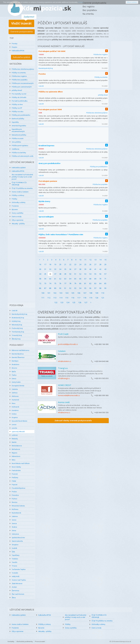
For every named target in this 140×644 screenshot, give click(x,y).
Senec (14, 520)
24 (80, 264)
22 (70, 264)
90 (60, 288)
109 (97, 293)
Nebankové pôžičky (19, 135)
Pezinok (15, 474)
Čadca (14, 375)
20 (60, 264)
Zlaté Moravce (17, 583)
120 (97, 298)
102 (55, 293)
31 (45, 269)
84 (100, 283)
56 (100, 274)
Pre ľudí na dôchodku (20, 101)
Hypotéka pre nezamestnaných (18, 130)
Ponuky (15, 43)
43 (105, 269)
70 (100, 279)
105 (73, 293)
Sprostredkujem (46, 217)
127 (86, 302)
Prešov (14, 492)
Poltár (14, 481)
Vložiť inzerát (21, 23)
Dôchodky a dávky (19, 202)
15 (105, 260)
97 (95, 288)
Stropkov (15, 545)
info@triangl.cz (64, 378)
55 (95, 274)
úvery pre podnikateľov (50, 163)
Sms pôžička (16, 142)
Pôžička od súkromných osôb (23, 156)
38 (80, 269)
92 (70, 288)
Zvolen (14, 587)
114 (61, 298)
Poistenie (15, 206)
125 (74, 302)
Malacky (15, 439)
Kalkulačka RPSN (18, 51)
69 (95, 279)
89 (55, 288)
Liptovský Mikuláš (18, 432)
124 (68, 302)
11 (85, 260)
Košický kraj (16, 321)
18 (50, 264)
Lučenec (15, 435)
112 (49, 298)
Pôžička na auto (18, 138)
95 (85, 288)
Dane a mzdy (17, 216)
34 (60, 269)
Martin (14, 442)
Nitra (13, 460)
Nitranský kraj (17, 325)
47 (55, 274)
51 (75, 274)
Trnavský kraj (17, 335)
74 (50, 283)
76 (60, 283)
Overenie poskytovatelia (22, 32)
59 (45, 279)
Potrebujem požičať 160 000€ (52, 51)
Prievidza (15, 495)
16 (40, 264)
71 (105, 279)
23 (75, 264)
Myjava (14, 453)
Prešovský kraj (17, 328)
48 (60, 274)
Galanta (15, 389)
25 (85, 264)
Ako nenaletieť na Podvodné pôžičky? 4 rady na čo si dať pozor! (22, 177)
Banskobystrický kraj (19, 314)
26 (90, 264)
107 (85, 293)
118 (85, 298)
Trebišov (15, 559)
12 (90, 260)
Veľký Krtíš (16, 576)
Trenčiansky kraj (18, 332)
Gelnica (15, 393)
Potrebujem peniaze (48, 181)
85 (105, 283)
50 (70, 274)
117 (79, 298)
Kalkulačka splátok (21, 57)
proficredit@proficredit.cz (68, 344)
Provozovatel (40, 641)
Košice (14, 414)
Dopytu (14, 47)
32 (50, 269)
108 (91, 293)
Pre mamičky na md (19, 94)
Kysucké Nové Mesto (19, 421)
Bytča (14, 371)
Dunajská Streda (18, 386)
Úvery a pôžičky (18, 213)
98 (100, 288)
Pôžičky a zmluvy (18, 195)
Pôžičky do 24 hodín (19, 97)
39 (85, 269)
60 (50, 279)
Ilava (13, 403)
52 (80, 274)
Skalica (14, 527)
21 (65, 264)
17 (45, 264)
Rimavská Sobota (18, 506)
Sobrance (15, 534)
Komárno (15, 410)
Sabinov (15, 516)
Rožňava (15, 509)
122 (56, 302)
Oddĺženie (16, 149)
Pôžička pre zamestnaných (22, 87)
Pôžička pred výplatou (20, 145)
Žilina (14, 598)
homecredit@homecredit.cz (69, 395)
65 (75, 279)
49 (65, 274)
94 (80, 288)
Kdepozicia (46, 8)
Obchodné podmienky (25, 641)
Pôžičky (14, 199)
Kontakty (11, 641)
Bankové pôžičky (18, 119)
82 (90, 283)
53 (85, 274)
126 (80, 302)
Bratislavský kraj (18, 318)
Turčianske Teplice (19, 569)
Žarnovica (15, 591)
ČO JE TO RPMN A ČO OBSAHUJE (19, 184)
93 (75, 288)
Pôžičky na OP (17, 108)
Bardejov (15, 361)
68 (90, 279)
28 (100, 264)
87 (45, 288)
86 (40, 288)
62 (60, 279)
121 (103, 298)
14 (100, 260)
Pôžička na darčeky (19, 153)
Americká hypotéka (19, 126)
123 (62, 302)
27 (95, 264)
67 (85, 279)
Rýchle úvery (44, 201)
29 (105, 264)
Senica (14, 523)
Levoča (14, 428)
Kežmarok (15, 407)
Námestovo (16, 456)
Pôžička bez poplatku (20, 80)
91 (65, 288)
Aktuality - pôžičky (18, 224)
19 (55, 264)
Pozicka (42, 74)
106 (79, 293)
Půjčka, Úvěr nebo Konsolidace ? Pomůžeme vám (61, 234)
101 (49, 293)
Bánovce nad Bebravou (20, 350)
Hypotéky (15, 122)
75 (55, 283)
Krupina (15, 417)
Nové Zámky (16, 467)
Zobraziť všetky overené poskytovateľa (73, 420)
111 (43, 298)
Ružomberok (16, 513)
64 (70, 279)
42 (100, 269)
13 (95, 260)
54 (90, 274)
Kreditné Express (46, 145)
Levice (14, 424)
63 (65, 279)
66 (80, 279)
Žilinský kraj (16, 339)
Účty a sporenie (18, 220)
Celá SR (15, 311)
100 (43, 293)
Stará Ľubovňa (17, 541)
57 (105, 274)
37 (75, 269)
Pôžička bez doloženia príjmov (23, 69)
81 (85, 283)
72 (40, 283)
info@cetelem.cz (65, 361)
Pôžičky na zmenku (19, 73)
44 (40, 274)
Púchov (14, 499)
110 (103, 293)
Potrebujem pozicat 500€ (50, 109)
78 (70, 283)
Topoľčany (16, 555)
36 (70, 269)
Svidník (14, 548)
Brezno (14, 368)
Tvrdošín (15, 573)
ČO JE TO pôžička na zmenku (22, 188)
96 (90, 288)
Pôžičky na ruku (18, 111)
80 (80, 283)
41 (95, 269)
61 (55, 279)
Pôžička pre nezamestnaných (23, 83)
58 (40, 279)
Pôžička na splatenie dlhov (51, 92)
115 (67, 298)
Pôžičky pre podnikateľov (21, 115)
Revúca (14, 502)
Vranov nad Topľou (19, 580)
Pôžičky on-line (17, 104)
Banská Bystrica (18, 354)
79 (75, 283)
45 (45, 274)
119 (91, 298)
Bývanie (15, 209)
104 (67, 293)
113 (55, 298)
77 (65, 283)
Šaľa (13, 552)
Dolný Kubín (16, 382)
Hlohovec (15, 396)
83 (95, 283)
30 (40, 269)
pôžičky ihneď (17, 90)
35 (65, 269)
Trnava (14, 566)
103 (61, 293)
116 (73, 298)
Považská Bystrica (18, 488)
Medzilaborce (17, 446)
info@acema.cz (64, 412)
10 (80, 260)
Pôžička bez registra (19, 76)
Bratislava (15, 364)
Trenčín (14, 562)
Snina (14, 530)
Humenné (15, 400)
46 (50, 274)
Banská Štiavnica (18, 357)
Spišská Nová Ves (18, 538)
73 (45, 283)
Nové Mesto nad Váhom (21, 463)
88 (50, 288)
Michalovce (16, 449)
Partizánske (16, 470)
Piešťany (15, 477)
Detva (14, 379)
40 (90, 269)
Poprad (14, 485)
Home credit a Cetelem (20, 192)
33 (55, 269)
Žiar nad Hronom (18, 594)
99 (105, 288)
